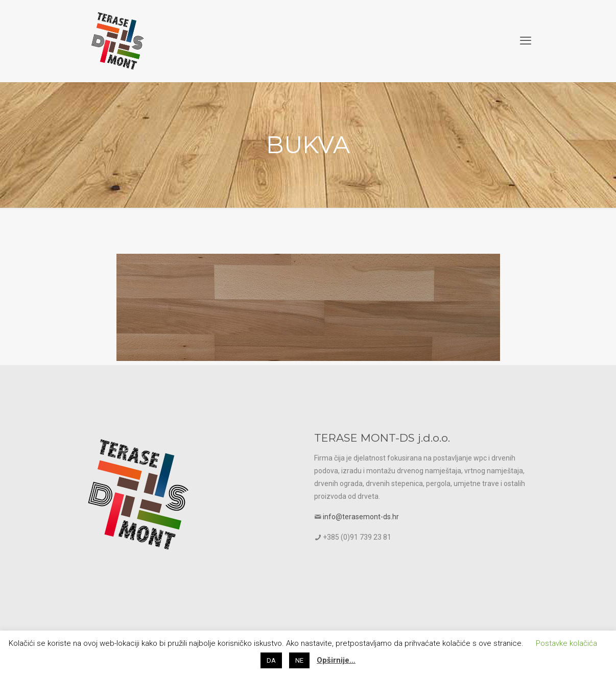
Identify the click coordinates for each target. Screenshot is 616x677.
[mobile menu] (526, 41)
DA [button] (271, 660)
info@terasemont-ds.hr (361, 517)
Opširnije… (336, 660)
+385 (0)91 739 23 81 (357, 537)
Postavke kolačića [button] (566, 643)
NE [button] (299, 660)
